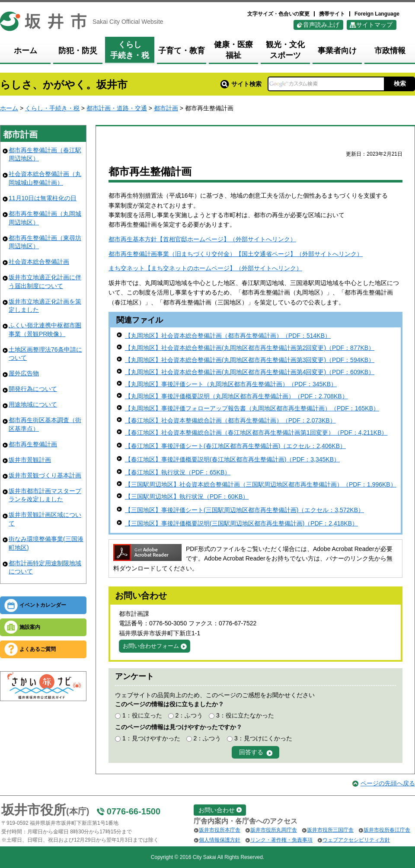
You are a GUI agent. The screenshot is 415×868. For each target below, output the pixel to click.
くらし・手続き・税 (52, 108)
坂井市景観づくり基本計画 (45, 475)
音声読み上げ (321, 25)
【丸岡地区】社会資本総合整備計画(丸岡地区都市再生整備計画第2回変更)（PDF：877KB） (250, 348)
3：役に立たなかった (245, 715)
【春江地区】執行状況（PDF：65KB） (178, 472)
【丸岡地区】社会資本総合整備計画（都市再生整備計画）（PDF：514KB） (228, 336)
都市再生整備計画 (33, 444)
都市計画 (166, 108)
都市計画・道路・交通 (117, 108)
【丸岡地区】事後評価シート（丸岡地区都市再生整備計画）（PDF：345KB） (231, 384)
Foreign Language (377, 14)
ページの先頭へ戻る (388, 783)
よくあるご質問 (38, 649)
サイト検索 (241, 84)
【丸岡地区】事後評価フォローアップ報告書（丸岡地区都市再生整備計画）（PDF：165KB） (252, 408)
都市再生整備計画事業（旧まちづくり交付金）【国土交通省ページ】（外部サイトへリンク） (236, 254)
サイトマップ (374, 25)
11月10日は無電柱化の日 (43, 198)
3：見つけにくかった (263, 738)
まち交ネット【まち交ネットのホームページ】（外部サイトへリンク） (205, 268)
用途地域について (33, 404)
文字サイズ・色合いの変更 (278, 14)
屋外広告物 (24, 373)
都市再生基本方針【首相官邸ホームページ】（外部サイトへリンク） (202, 239)
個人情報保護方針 (220, 840)
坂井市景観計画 (30, 460)
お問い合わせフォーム (151, 646)
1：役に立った (142, 715)
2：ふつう (189, 715)
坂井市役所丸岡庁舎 (274, 830)
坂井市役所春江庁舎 (387, 830)
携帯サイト (332, 14)
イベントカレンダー (43, 605)
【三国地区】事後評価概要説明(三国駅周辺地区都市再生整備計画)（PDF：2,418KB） (241, 523)
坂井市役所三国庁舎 (330, 830)
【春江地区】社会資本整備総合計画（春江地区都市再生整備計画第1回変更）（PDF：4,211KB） (256, 432)
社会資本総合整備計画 (39, 262)
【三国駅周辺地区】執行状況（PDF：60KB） (187, 496)
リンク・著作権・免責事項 (281, 840)
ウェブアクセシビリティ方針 (356, 840)
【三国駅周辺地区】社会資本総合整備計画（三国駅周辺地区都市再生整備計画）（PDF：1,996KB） (261, 484)
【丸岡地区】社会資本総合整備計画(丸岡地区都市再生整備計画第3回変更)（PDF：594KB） (250, 360)
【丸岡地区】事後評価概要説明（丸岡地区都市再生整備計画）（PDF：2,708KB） (236, 396)
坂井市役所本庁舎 (220, 830)
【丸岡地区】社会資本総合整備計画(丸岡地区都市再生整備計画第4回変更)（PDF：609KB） (250, 372)
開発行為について (33, 389)
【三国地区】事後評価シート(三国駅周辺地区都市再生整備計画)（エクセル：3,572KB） (244, 510)
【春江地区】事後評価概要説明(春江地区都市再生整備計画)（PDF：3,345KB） (232, 459)
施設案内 (30, 627)
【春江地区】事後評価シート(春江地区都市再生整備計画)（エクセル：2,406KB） (235, 446)
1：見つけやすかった (151, 738)
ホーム (9, 108)
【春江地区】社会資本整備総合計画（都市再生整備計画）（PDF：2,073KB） (230, 420)
